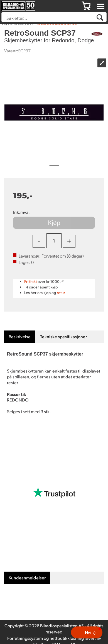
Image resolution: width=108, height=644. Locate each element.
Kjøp (54, 222)
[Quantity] (54, 241)
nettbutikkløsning (67, 638)
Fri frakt (30, 281)
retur (61, 292)
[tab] (20, 337)
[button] (87, 632)
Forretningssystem (25, 638)
